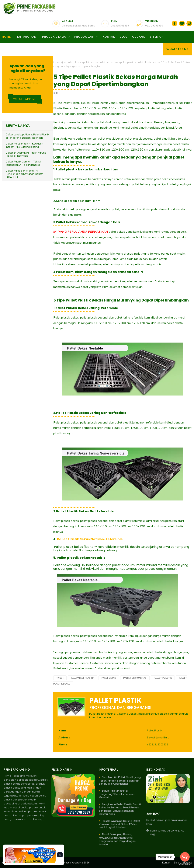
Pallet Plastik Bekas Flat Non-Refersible (90, 539)
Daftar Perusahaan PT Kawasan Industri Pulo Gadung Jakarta (24, 145)
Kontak (109, 37)
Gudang (139, 37)
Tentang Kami (26, 37)
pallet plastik (127, 62)
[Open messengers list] (185, 857)
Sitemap (156, 37)
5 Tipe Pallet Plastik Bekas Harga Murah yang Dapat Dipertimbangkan (116, 80)
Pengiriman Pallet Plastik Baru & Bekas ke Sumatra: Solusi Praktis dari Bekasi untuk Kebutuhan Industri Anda (120, 809)
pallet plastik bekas (148, 62)
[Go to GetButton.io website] (185, 864)
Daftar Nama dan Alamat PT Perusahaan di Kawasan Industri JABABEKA (24, 174)
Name (62, 730)
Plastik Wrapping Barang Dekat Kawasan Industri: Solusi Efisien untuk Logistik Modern (120, 824)
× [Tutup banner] (60, 855)
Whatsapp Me (177, 49)
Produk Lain (84, 37)
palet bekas (90, 62)
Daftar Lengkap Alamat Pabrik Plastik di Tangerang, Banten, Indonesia (27, 136)
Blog (124, 37)
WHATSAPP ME (25, 99)
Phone (63, 744)
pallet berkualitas (108, 62)
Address (64, 737)
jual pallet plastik (72, 62)
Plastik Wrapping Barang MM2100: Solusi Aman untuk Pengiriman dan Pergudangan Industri (117, 839)
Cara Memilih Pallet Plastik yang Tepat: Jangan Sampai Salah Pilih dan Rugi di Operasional (120, 781)
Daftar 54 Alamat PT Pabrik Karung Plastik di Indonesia (26, 154)
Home (6, 37)
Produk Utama (54, 37)
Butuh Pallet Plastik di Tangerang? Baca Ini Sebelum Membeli (117, 794)
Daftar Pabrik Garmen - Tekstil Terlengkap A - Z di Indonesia (23, 163)
